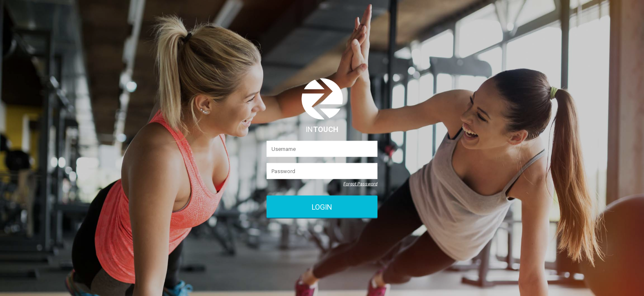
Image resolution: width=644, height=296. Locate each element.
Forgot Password (360, 184)
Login (322, 207)
